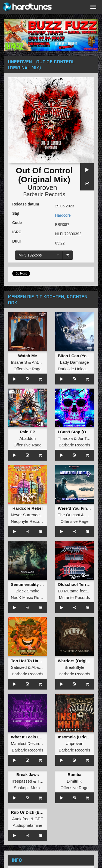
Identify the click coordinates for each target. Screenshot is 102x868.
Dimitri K (74, 781)
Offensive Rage (28, 369)
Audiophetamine (27, 825)
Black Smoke (27, 591)
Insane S (19, 362)
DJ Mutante (68, 591)
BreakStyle (74, 667)
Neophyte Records (28, 521)
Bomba (74, 775)
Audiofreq (21, 819)
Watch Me (28, 356)
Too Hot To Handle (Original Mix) (42, 661)
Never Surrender (26, 515)
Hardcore (63, 215)
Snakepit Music (27, 788)
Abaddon (27, 438)
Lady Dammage (75, 362)
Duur (17, 241)
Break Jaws (28, 775)
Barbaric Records (44, 194)
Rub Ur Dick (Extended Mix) (38, 812)
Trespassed (21, 781)
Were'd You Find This (78, 508)
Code (17, 223)
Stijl (16, 213)
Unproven (42, 187)
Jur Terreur (88, 438)
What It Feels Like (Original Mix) (42, 737)
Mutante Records (75, 597)
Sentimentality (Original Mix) (38, 584)
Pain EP (27, 432)
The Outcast (69, 515)
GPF (39, 819)
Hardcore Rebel (28, 508)
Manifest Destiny (26, 743)
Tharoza (65, 438)
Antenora (40, 362)
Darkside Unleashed (76, 369)
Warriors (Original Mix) (80, 661)
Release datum (26, 204)
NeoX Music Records (30, 597)
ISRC (17, 232)
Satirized (19, 667)
